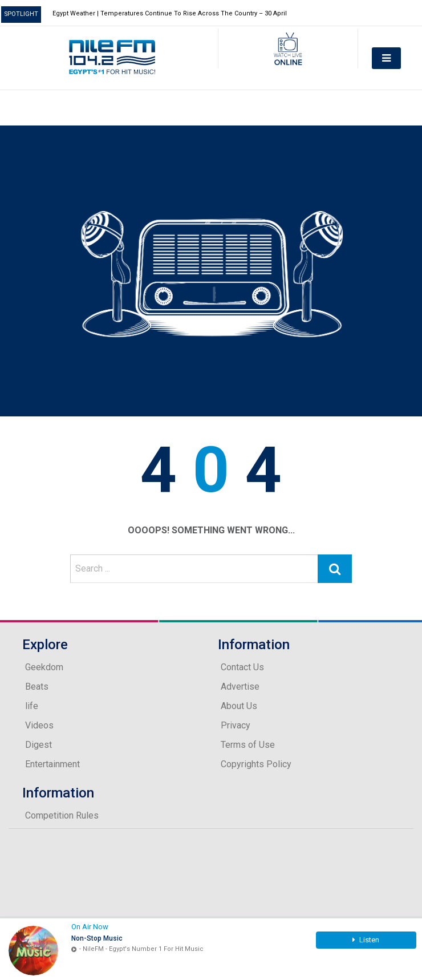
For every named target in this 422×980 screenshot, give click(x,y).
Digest (38, 745)
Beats (37, 687)
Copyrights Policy (256, 764)
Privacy (236, 725)
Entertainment (52, 764)
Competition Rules (62, 815)
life (32, 706)
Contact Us (242, 667)
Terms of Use (248, 745)
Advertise (240, 687)
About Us (239, 706)
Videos (39, 725)
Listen (366, 940)
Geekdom (44, 667)
